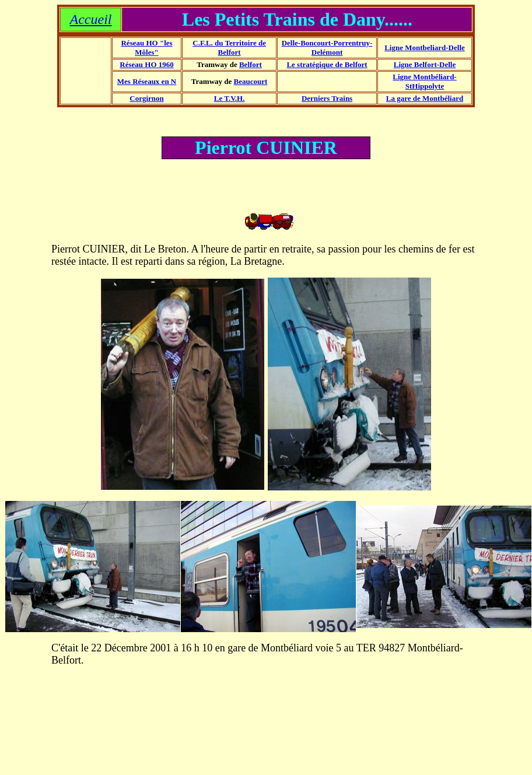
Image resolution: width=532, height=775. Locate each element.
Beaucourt (251, 81)
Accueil (91, 19)
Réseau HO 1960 (146, 64)
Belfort (251, 64)
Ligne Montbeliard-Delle (425, 48)
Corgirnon (147, 98)
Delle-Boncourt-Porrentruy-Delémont (327, 48)
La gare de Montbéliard (425, 98)
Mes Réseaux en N (147, 81)
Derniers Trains (327, 98)
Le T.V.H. (230, 98)
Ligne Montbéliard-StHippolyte (424, 81)
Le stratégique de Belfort (327, 64)
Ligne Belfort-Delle (425, 64)
